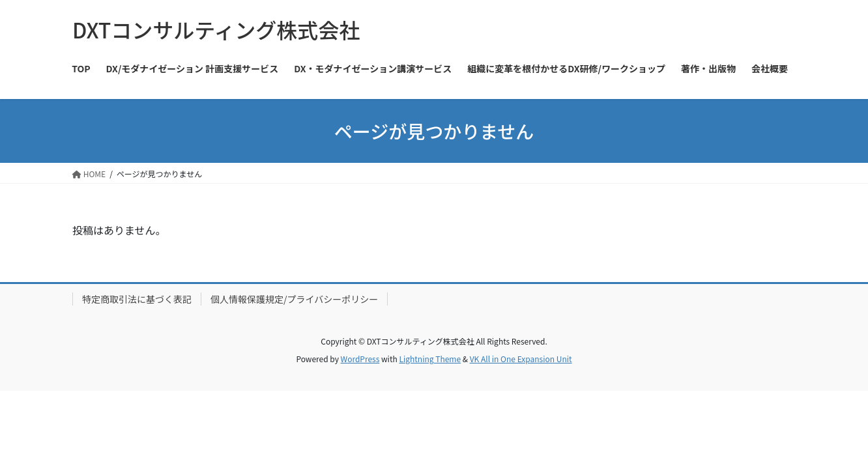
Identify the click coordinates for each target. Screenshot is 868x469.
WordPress (360, 359)
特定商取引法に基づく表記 (137, 299)
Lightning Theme (430, 359)
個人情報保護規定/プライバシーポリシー (294, 299)
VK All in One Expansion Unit (521, 359)
